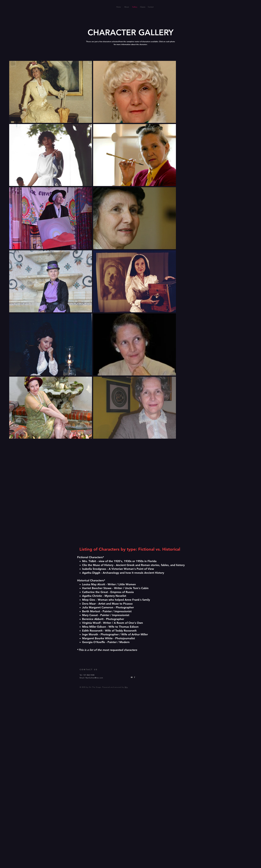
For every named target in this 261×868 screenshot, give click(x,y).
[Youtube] (132, 677)
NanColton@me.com (94, 678)
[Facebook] (135, 677)
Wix (126, 687)
